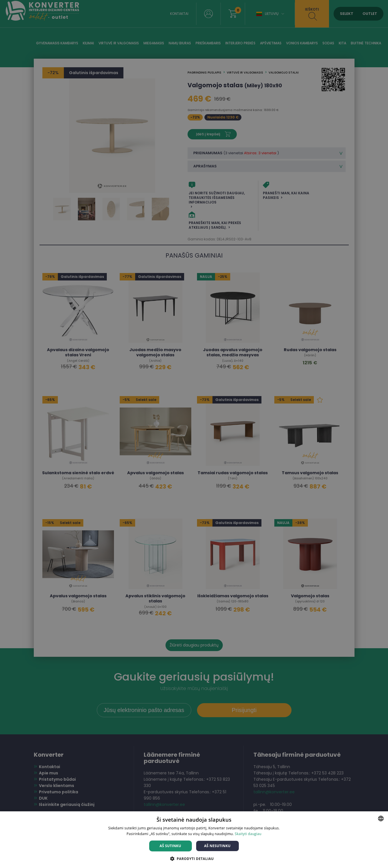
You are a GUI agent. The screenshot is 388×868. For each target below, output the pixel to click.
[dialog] (194, 434)
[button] (194, 858)
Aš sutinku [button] (170, 846)
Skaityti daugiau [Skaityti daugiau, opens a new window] (248, 834)
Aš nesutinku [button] (217, 846)
